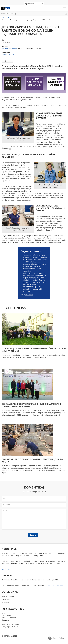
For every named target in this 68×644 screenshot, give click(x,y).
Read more (6, 569)
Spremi (33, 535)
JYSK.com (5, 602)
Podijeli (7, 61)
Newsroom (6, 599)
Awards (5, 55)
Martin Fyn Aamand (9, 48)
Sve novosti (12, 18)
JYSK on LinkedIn (8, 597)
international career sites (54, 585)
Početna (4, 18)
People (11, 55)
